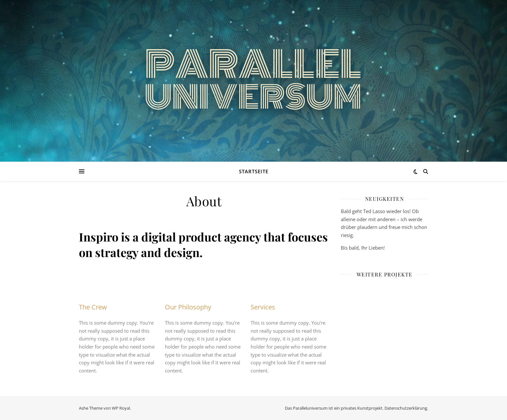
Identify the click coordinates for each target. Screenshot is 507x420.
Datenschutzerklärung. (406, 408)
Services (263, 307)
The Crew (93, 307)
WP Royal (121, 408)
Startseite (254, 171)
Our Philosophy (188, 307)
